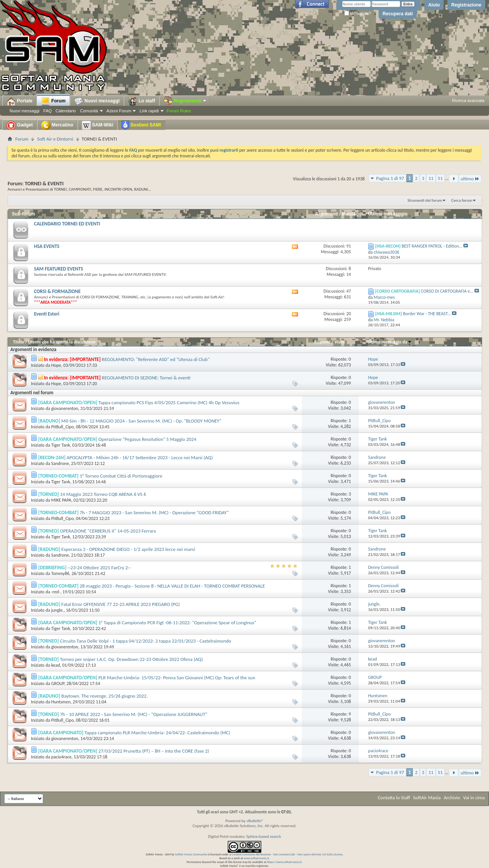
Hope (56, 365)
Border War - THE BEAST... (427, 314)
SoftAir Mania (427, 798)
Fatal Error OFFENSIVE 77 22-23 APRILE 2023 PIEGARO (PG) (121, 604)
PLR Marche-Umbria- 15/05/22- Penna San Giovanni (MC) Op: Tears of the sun (177, 678)
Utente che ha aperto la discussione (62, 342)
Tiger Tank (61, 445)
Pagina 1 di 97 (390, 178)
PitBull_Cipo (62, 427)
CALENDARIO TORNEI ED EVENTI (67, 224)
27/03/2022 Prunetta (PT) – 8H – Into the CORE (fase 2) (154, 751)
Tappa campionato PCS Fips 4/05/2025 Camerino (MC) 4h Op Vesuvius (169, 402)
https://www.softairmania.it (284, 862)
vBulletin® (255, 821)
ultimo (470, 179)
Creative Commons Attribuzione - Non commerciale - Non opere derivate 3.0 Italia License (287, 854)
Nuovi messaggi (24, 111)
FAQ (47, 111)
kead (56, 665)
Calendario (66, 111)
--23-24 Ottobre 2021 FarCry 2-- (99, 568)
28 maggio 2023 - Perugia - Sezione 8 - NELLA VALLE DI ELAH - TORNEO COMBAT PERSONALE (172, 586)
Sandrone (60, 463)
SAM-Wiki (98, 125)
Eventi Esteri (47, 314)
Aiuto (434, 5)
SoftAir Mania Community (191, 854)
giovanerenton (65, 408)
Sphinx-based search (264, 836)
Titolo (19, 342)
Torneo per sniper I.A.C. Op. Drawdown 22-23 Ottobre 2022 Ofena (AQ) (131, 659)
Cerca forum (462, 200)
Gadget (20, 125)
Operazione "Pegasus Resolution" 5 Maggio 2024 (147, 439)
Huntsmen (61, 702)
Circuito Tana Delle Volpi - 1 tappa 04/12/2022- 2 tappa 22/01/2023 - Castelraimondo (146, 641)
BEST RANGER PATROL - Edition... (432, 246)
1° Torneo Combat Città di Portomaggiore (121, 476)
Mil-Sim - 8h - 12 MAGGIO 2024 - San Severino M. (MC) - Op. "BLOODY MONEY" (142, 421)
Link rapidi (149, 111)
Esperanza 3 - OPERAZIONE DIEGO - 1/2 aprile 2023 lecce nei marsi (128, 549)
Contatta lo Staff (394, 798)
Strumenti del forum (425, 200)
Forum (53, 101)
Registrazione (466, 5)
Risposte (322, 342)
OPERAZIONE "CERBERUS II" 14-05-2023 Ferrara (108, 531)
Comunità (89, 111)
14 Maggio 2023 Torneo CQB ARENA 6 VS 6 (103, 494)
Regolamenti (185, 101)
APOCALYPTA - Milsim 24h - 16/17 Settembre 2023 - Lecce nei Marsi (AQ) (140, 457)
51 (440, 178)
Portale (19, 101)
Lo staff (142, 101)
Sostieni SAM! (141, 125)
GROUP (58, 683)
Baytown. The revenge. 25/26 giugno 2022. (105, 696)
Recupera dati (398, 14)
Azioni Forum (119, 111)
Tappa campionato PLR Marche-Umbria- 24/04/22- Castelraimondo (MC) (157, 733)
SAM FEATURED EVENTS (58, 269)
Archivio (452, 798)
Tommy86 (60, 573)
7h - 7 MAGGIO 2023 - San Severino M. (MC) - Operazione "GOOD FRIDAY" (154, 513)
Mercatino (57, 125)
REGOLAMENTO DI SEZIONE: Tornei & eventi (146, 378)
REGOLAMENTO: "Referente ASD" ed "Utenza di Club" (155, 359)
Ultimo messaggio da (390, 342)
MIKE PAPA (61, 500)
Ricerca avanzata (468, 100)
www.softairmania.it (256, 858)
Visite (340, 342)
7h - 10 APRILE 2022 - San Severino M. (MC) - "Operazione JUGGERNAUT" (134, 714)
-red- (56, 592)
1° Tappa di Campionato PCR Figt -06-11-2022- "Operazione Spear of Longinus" (177, 623)
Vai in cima (474, 798)
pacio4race (61, 757)
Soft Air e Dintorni (55, 139)
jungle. (57, 610)
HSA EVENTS (47, 246)
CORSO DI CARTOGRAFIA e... (447, 291)
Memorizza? (358, 14)
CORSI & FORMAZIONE (57, 291)
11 (431, 178)
